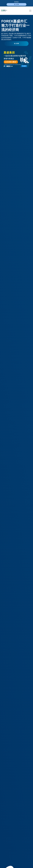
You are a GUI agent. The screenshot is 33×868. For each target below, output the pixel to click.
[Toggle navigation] (30, 11)
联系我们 (17, 2)
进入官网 (17, 4)
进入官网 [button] (17, 44)
